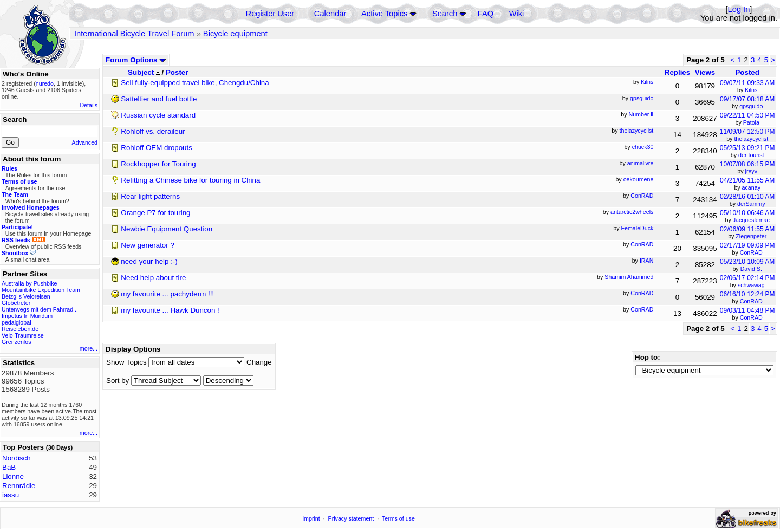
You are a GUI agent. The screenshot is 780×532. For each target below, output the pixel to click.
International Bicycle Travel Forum (134, 34)
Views (705, 72)
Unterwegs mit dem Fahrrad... (40, 309)
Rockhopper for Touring (158, 164)
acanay (751, 187)
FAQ (486, 14)
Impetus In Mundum (27, 316)
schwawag (751, 285)
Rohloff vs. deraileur (153, 131)
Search (445, 14)
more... (89, 348)
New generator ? (148, 245)
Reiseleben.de (20, 329)
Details (89, 105)
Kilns (751, 90)
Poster (177, 72)
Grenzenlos (17, 342)
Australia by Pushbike (29, 283)
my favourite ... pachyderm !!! (167, 294)
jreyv (752, 171)
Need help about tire (153, 278)
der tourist (751, 155)
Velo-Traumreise (23, 335)
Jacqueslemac (751, 220)
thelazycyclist (751, 139)
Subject (144, 72)
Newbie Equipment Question (167, 229)
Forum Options (136, 60)
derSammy (751, 204)
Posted (747, 72)
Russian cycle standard (158, 115)
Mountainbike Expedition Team (41, 290)
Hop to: (648, 357)
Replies (677, 72)
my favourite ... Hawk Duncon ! (170, 310)
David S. (751, 269)
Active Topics (384, 14)
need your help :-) (149, 261)
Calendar (330, 14)
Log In (739, 9)
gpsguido (751, 106)
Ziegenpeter (751, 236)
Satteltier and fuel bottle (159, 99)
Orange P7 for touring (155, 213)
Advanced (85, 142)
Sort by (118, 381)
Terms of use (398, 518)
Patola (751, 122)
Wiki (517, 14)
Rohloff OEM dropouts (157, 148)
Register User (270, 14)
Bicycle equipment (235, 34)
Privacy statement (351, 518)
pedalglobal (17, 322)
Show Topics (126, 362)
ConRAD (751, 252)
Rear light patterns (150, 196)
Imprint (311, 518)
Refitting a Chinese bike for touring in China (190, 180)
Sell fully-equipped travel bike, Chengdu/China (195, 83)
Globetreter (16, 303)
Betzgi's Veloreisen (26, 296)
